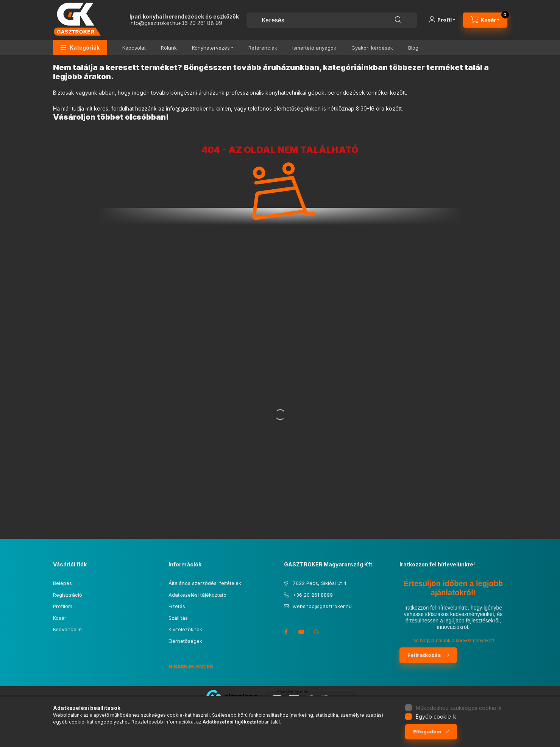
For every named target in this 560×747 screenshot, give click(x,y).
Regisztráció (68, 595)
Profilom (63, 606)
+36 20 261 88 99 (200, 23)
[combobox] (332, 20)
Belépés (62, 583)
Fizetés (177, 606)
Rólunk (169, 48)
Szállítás (178, 618)
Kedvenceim (67, 629)
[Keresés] (398, 20)
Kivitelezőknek (185, 629)
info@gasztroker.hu (154, 23)
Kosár (60, 618)
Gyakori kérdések (372, 48)
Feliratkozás (424, 655)
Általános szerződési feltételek (205, 583)
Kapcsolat (134, 48)
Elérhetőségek (185, 641)
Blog (413, 48)
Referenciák (263, 48)
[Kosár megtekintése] (485, 20)
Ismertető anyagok (314, 48)
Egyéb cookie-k (436, 717)
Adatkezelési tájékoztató (197, 595)
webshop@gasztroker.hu (322, 606)
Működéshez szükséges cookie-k (459, 708)
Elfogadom (427, 732)
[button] (80, 48)
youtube (301, 632)
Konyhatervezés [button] (211, 48)
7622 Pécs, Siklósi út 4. (320, 583)
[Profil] (442, 20)
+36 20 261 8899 (313, 595)
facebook (286, 632)
